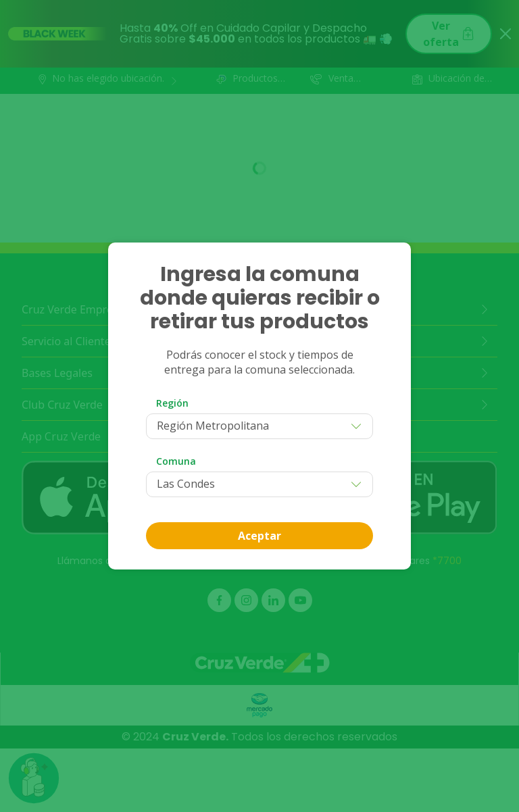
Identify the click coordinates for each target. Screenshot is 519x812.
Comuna (176, 461)
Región (172, 403)
